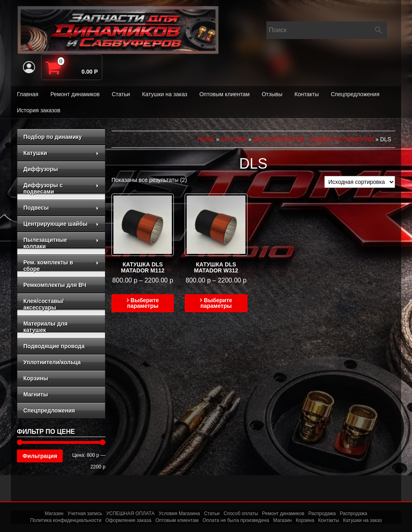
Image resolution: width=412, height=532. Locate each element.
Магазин (54, 513)
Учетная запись (85, 513)
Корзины (36, 378)
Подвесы (61, 208)
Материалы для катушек (45, 327)
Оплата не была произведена (236, 520)
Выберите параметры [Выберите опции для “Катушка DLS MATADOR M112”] (143, 303)
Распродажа (322, 513)
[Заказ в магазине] (360, 182)
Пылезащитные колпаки (61, 243)
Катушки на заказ (165, 94)
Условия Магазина (179, 513)
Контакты (307, 94)
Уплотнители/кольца (52, 362)
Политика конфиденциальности (66, 520)
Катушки (61, 153)
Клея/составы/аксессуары (43, 304)
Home (206, 139)
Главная (28, 94)
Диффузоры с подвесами (61, 188)
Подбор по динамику (53, 137)
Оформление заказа (128, 520)
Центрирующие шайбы (61, 224)
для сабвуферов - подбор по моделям (313, 139)
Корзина (305, 520)
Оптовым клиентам (224, 94)
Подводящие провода (54, 346)
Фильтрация (40, 456)
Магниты (36, 394)
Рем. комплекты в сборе (61, 266)
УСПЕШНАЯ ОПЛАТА (130, 513)
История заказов (39, 110)
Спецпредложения (355, 94)
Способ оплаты (241, 513)
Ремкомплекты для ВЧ (55, 285)
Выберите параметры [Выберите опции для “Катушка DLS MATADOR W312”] (216, 303)
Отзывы (272, 94)
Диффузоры (41, 169)
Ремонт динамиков (75, 94)
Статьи (121, 94)
